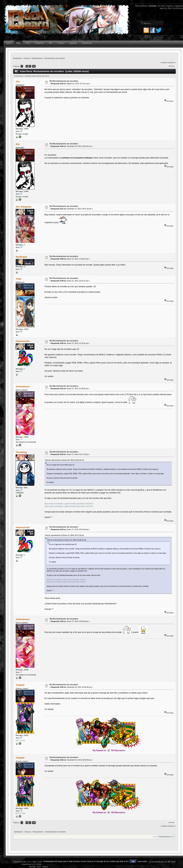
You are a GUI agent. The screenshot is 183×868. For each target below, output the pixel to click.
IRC (51, 43)
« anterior (164, 62)
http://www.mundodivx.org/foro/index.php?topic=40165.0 (69, 504)
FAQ (28, 43)
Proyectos (39, 43)
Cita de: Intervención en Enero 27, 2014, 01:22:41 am (64, 460)
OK (133, 861)
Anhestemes (23, 386)
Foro (18, 43)
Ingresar (73, 43)
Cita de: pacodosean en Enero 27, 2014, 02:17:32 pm (64, 535)
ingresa (169, 6)
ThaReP (20, 685)
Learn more (142, 861)
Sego (19, 279)
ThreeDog (21, 452)
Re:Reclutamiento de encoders (64, 81)
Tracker (61, 43)
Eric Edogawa (24, 207)
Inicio (9, 43)
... (25, 66)
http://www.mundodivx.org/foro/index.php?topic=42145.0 (69, 506)
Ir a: (154, 837)
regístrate (179, 6)
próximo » (172, 62)
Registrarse (87, 43)
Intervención (23, 341)
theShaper (22, 257)
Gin (18, 81)
